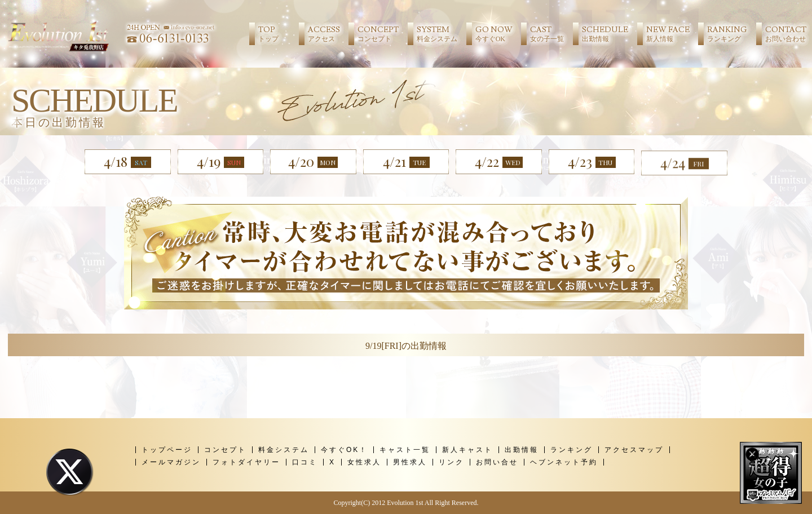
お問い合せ (497, 462)
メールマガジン (171, 462)
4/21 (406, 161)
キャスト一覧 (405, 450)
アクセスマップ (634, 450)
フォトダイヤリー (246, 462)
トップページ (167, 450)
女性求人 (364, 462)
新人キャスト (467, 450)
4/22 (499, 161)
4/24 (685, 172)
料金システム (284, 450)
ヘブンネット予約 (564, 462)
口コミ (305, 462)
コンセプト (225, 450)
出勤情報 (522, 450)
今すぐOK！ (344, 450)
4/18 (127, 161)
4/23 (592, 163)
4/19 (220, 161)
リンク (451, 462)
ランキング (572, 450)
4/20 (313, 161)
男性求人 (410, 462)
